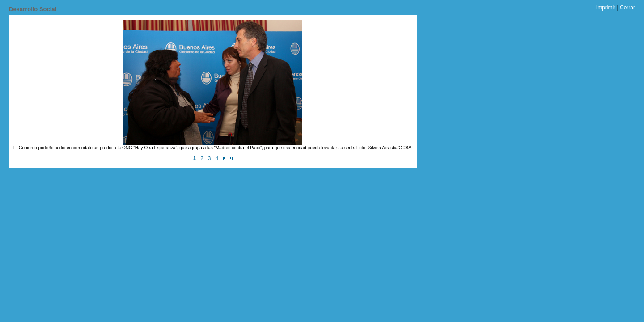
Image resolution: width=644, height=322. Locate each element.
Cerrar (627, 8)
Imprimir (606, 8)
